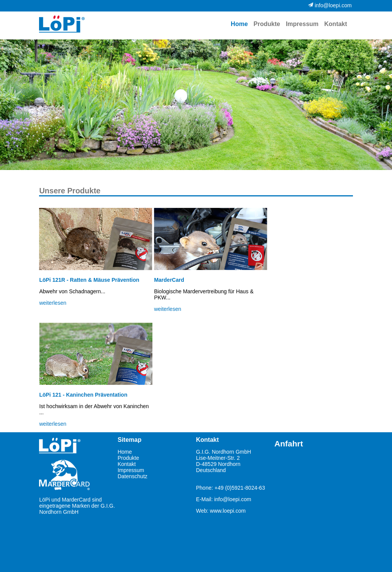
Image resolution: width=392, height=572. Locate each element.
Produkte (267, 24)
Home (125, 452)
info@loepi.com (233, 499)
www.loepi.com (228, 511)
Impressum (302, 24)
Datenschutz (132, 476)
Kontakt (336, 24)
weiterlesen (53, 303)
